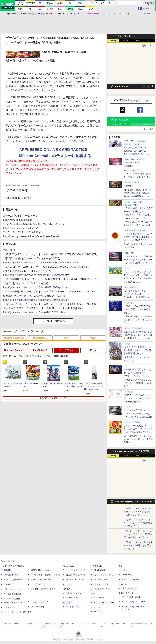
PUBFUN (123, 584)
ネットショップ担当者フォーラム (45, 575)
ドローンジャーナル (13, 589)
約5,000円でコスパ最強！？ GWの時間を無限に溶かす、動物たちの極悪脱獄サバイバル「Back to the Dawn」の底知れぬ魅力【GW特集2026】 (138, 196)
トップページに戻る (53, 321)
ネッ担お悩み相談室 (13, 594)
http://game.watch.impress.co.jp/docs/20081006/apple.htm (36, 287)
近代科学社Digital (73, 607)
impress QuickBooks (130, 580)
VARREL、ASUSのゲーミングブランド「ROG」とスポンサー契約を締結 (138, 398)
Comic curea (127, 575)
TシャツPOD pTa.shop (132, 597)
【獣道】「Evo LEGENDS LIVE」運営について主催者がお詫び (137, 309)
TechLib (97, 611)
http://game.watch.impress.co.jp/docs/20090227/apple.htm (36, 275)
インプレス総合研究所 (14, 580)
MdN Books (99, 598)
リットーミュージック (76, 570)
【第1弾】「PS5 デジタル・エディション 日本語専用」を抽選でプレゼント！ (138, 512)
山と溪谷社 (68, 589)
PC (71, 14)
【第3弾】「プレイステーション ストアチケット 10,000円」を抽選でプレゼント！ (138, 534)
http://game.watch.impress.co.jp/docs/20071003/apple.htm (36, 300)
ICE (120, 566)
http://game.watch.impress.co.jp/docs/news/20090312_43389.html (41, 263)
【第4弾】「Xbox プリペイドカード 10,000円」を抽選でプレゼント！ (138, 545)
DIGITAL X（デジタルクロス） (44, 589)
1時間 (113, 41)
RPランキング (119, 124)
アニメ (93, 338)
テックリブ (96, 607)
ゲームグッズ (67, 350)
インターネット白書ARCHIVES (17, 612)
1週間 (137, 41)
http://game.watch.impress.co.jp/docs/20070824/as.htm (34, 312)
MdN (93, 594)
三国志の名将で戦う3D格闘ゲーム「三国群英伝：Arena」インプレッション (137, 373)
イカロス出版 (96, 566)
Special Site (121, 87)
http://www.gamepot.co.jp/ (18, 220)
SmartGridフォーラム (40, 570)
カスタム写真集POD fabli (133, 602)
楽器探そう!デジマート (76, 575)
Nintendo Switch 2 (14, 338)
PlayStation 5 (40, 338)
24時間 (125, 41)
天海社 (125, 570)
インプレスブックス (40, 602)
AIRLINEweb (99, 570)
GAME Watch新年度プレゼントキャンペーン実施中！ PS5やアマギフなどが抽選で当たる (134, 502)
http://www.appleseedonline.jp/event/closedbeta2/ (31, 236)
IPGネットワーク (126, 593)
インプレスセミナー (40, 584)
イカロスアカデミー (103, 589)
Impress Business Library (42, 580)
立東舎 (69, 584)
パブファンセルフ (129, 588)
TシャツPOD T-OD (75, 580)
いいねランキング (143, 124)
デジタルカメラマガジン (14, 603)
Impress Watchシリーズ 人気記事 (132, 451)
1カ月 (149, 41)
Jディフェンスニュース (104, 575)
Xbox (66, 338)
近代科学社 (68, 603)
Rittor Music (68, 566)
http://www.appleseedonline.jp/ (20, 228)
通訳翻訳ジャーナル (103, 580)
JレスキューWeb (101, 584)
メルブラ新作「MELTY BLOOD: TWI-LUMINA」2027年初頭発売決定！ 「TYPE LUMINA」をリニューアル (138, 154)
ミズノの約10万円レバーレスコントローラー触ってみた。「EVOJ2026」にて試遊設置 (138, 413)
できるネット (10, 607)
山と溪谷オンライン (75, 593)
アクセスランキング (125, 36)
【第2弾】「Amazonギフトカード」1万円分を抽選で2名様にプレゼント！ (138, 523)
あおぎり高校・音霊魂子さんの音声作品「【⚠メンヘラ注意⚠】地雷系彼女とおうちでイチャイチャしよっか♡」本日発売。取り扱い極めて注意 (138, 338)
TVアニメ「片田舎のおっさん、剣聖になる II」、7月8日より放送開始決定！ (138, 350)
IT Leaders (9, 584)
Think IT (7, 570)
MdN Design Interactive (104, 603)
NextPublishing (37, 607)
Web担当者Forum (12, 575)
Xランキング (121, 120)
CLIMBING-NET (73, 598)
